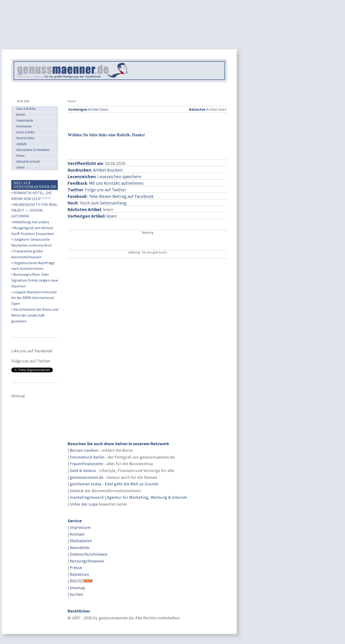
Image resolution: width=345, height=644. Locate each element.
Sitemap (78, 588)
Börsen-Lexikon (84, 450)
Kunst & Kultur (25, 138)
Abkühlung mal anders (31, 222)
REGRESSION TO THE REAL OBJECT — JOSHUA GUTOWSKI (34, 210)
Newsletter (80, 548)
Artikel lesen (88, 109)
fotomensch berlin (87, 457)
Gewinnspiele (25, 120)
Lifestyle (21, 144)
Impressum (80, 527)
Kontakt (77, 534)
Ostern (21, 167)
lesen (92, 216)
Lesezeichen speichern (119, 177)
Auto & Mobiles (26, 109)
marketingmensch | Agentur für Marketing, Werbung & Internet (128, 497)
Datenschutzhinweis (89, 554)
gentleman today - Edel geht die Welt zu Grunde (114, 484)
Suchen (76, 594)
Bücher (21, 115)
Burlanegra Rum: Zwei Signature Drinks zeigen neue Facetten (35, 280)
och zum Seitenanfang (105, 203)
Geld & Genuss (83, 470)
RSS (73, 581)
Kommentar (24, 126)
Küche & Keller (25, 132)
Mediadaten (81, 541)
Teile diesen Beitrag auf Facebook (121, 196)
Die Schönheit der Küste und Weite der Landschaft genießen (35, 315)
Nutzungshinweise (87, 561)
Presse (76, 567)
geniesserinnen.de (87, 477)
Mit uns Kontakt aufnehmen (116, 183)
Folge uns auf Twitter (106, 190)
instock (77, 491)
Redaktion (79, 574)
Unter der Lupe (84, 504)
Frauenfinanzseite (86, 464)
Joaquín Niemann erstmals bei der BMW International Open (34, 298)
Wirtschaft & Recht (28, 162)
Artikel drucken (108, 170)
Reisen (21, 156)
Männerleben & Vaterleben (33, 150)
